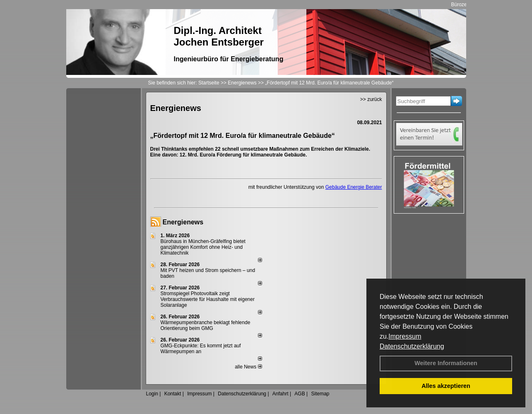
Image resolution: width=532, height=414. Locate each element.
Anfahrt (280, 394)
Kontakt (173, 394)
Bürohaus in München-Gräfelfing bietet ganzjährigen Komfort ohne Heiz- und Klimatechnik (203, 247)
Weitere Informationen (446, 363)
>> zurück (371, 99)
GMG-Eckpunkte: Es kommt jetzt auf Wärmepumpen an (201, 349)
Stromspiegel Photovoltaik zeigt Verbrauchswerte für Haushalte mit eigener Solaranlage (208, 299)
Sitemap (320, 394)
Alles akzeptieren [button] (446, 386)
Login (152, 394)
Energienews (183, 222)
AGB (300, 394)
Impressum (405, 336)
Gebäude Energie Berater (354, 187)
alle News (248, 367)
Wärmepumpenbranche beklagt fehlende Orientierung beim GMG (206, 325)
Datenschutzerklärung (412, 346)
